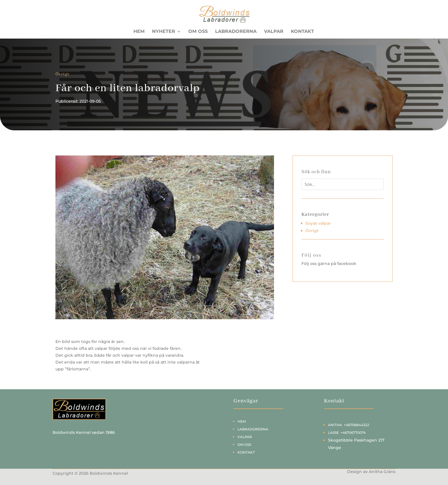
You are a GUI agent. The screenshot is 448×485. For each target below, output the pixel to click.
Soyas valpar (318, 223)
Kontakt (302, 32)
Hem (139, 32)
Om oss (198, 32)
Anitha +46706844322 (349, 425)
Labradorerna (236, 32)
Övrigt (62, 74)
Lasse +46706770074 (347, 433)
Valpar (274, 32)
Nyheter (164, 32)
